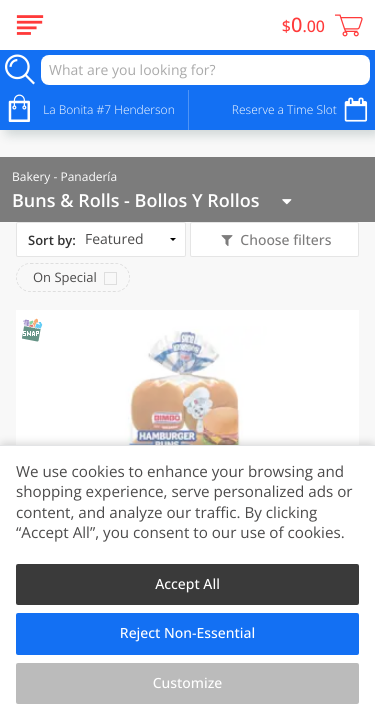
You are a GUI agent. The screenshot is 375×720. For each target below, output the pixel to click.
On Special (65, 277)
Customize (188, 683)
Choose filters (284, 240)
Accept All (187, 584)
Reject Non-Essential (187, 633)
